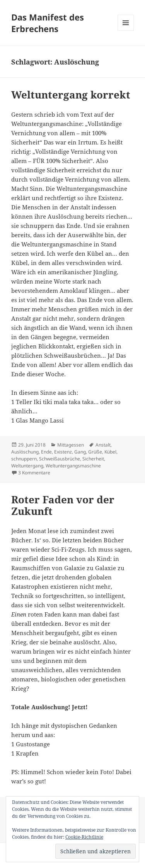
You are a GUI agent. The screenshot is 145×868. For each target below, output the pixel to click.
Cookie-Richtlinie (84, 837)
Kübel (110, 452)
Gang (80, 452)
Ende (46, 452)
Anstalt (103, 445)
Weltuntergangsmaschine (73, 466)
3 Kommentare (34, 473)
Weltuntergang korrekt (71, 95)
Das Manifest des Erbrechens (48, 23)
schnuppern (24, 459)
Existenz (63, 452)
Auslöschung (25, 452)
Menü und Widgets (126, 31)
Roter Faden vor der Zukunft (63, 505)
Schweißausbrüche (60, 459)
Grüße (95, 452)
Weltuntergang (27, 466)
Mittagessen (71, 445)
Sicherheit (93, 459)
